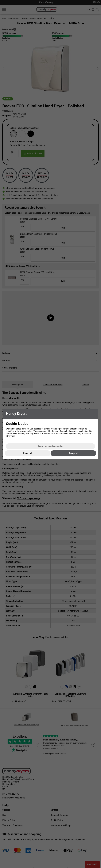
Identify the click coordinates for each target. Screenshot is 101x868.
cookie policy (26, 431)
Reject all (28, 453)
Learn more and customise (50, 446)
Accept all (73, 453)
